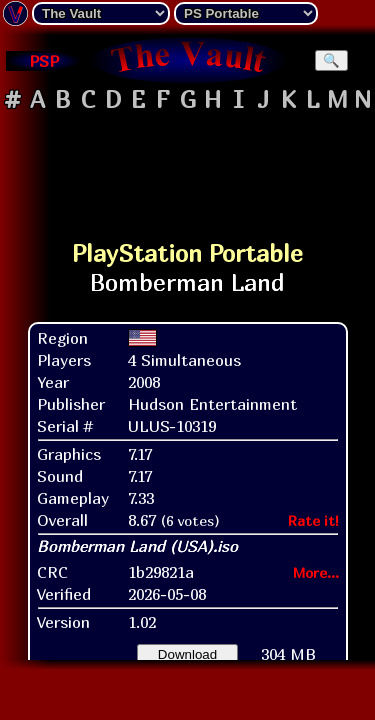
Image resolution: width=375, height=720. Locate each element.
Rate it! (313, 520)
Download (187, 654)
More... (316, 572)
